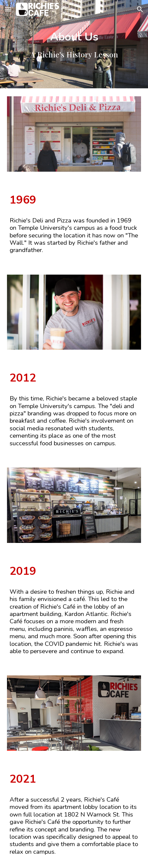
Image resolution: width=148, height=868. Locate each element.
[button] (8, 9)
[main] (74, 44)
